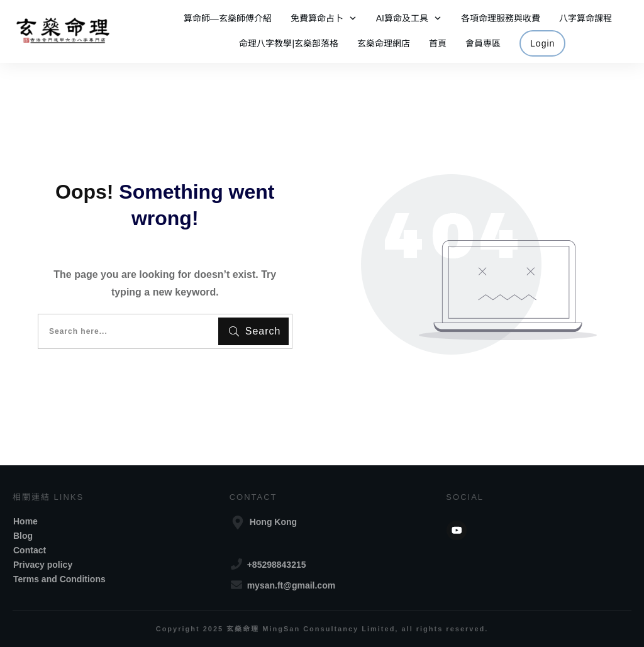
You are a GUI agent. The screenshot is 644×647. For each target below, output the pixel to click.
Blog (23, 536)
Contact (30, 550)
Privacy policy (43, 565)
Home (25, 521)
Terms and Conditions (59, 579)
